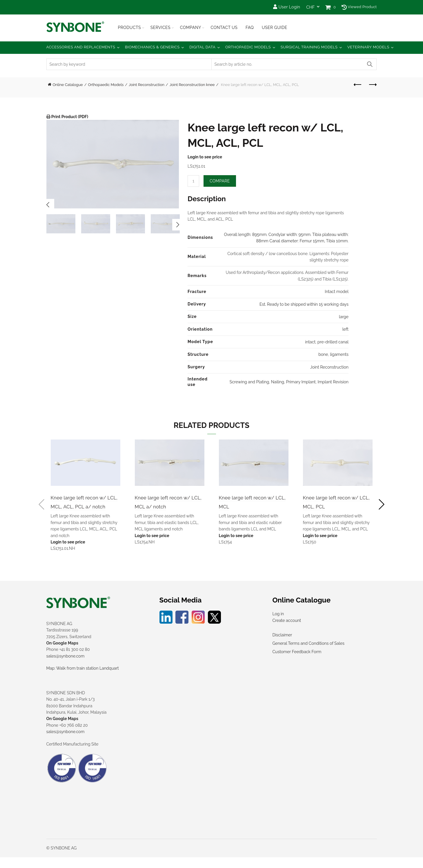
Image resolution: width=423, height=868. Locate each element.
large (344, 317)
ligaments (339, 354)
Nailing (278, 382)
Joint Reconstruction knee (192, 85)
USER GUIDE (275, 28)
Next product (372, 85)
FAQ (250, 28)
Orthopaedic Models (248, 47)
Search (370, 64)
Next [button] (178, 225)
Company (191, 28)
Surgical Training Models (309, 47)
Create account (287, 631)
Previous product (358, 85)
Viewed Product (359, 7)
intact (310, 342)
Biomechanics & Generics (152, 47)
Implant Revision (333, 382)
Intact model (337, 292)
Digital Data (202, 47)
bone (323, 354)
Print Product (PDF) (69, 117)
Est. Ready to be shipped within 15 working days (304, 304)
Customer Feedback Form (297, 663)
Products (130, 28)
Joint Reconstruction (147, 85)
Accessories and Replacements (81, 47)
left (345, 329)
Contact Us (224, 28)
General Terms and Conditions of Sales (308, 654)
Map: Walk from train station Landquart (83, 679)
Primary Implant (301, 382)
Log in (278, 625)
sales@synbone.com (66, 667)
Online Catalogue (68, 85)
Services (160, 28)
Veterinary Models (368, 47)
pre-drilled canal (333, 342)
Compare (220, 181)
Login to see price (205, 157)
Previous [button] (48, 205)
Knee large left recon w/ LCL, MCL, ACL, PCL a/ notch (82, 507)
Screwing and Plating (249, 382)
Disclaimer (282, 646)
